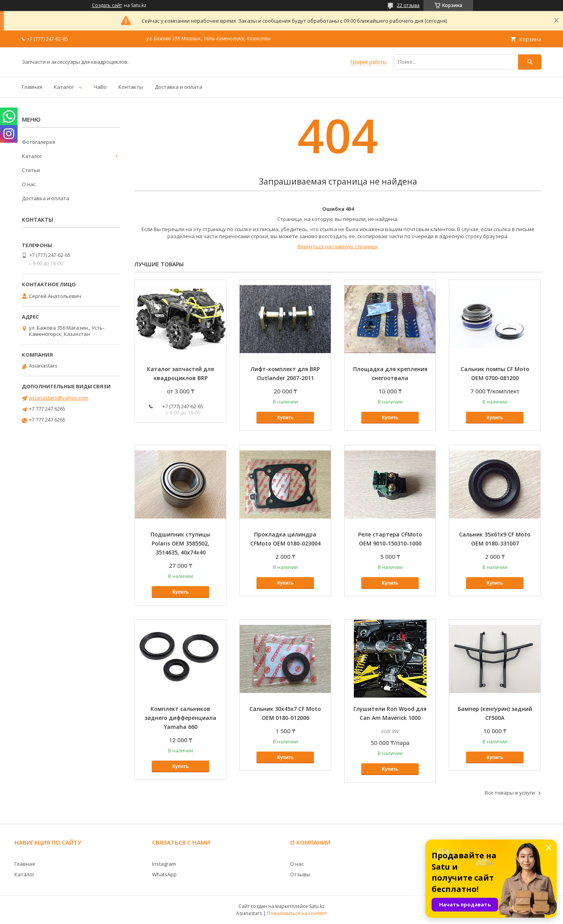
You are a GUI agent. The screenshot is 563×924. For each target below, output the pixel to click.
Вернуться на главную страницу (338, 246)
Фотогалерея (39, 142)
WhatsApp (164, 874)
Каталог (64, 87)
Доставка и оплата (178, 87)
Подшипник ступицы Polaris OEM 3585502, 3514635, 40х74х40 (180, 543)
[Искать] (530, 62)
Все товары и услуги (510, 793)
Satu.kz (317, 906)
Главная (32, 87)
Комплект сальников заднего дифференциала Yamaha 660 (180, 718)
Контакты (131, 87)
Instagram (164, 864)
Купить (285, 418)
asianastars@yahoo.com (59, 398)
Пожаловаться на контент (297, 913)
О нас (29, 184)
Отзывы (300, 874)
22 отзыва (408, 5)
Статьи (31, 170)
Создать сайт (107, 5)
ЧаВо (100, 87)
